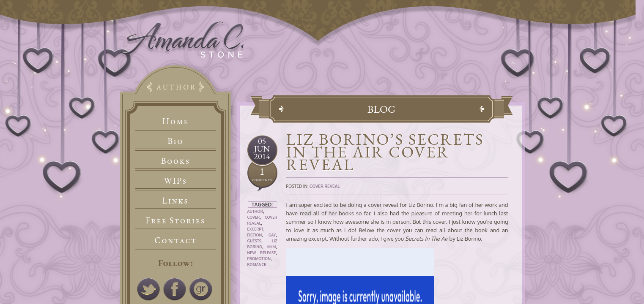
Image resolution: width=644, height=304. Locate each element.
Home (176, 121)
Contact (175, 240)
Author (255, 211)
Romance (257, 265)
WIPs (175, 180)
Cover (254, 217)
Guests (254, 241)
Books (175, 161)
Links (176, 200)
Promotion (259, 259)
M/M (271, 247)
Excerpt (255, 229)
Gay (272, 235)
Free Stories (175, 220)
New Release (262, 253)
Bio (175, 141)
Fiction (255, 235)
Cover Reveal (325, 186)
